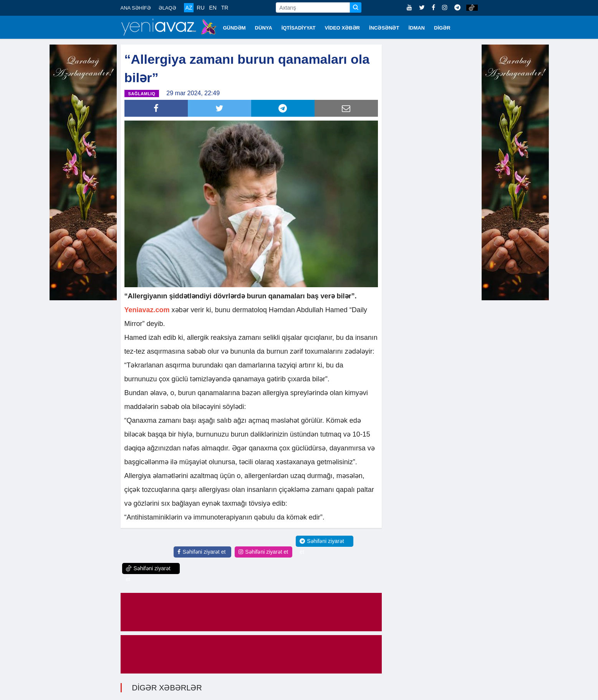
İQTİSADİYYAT (299, 28)
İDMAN (417, 28)
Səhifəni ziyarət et (201, 552)
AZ (189, 8)
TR (225, 8)
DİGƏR (442, 28)
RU (200, 8)
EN (213, 8)
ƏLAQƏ (167, 8)
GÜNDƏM (234, 28)
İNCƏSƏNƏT (384, 28)
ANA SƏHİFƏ (136, 8)
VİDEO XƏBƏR (343, 28)
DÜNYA (264, 28)
